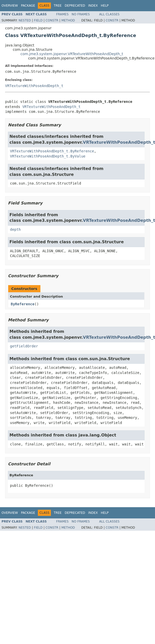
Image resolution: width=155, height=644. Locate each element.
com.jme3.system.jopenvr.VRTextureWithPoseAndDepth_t (72, 54)
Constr (52, 20)
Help (105, 6)
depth (15, 229)
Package (28, 6)
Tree (58, 6)
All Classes (109, 14)
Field (38, 20)
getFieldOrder (24, 346)
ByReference (23, 304)
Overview (10, 6)
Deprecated (75, 6)
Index (93, 6)
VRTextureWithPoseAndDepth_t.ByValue (48, 156)
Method (68, 20)
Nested (25, 20)
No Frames (81, 14)
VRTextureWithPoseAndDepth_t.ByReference (52, 151)
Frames (63, 14)
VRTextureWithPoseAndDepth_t (34, 86)
